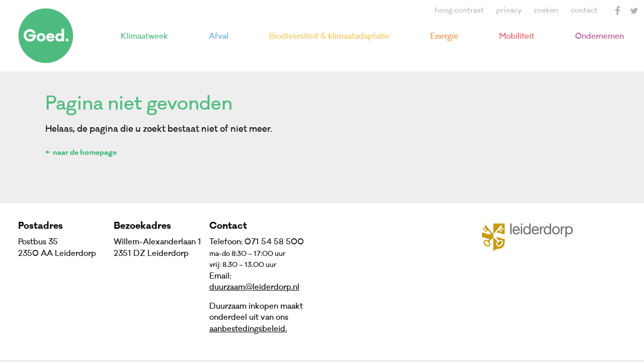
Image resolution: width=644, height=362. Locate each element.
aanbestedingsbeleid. (248, 329)
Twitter (634, 11)
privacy (509, 10)
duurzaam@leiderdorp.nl (254, 287)
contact (584, 10)
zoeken (546, 10)
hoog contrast (459, 10)
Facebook (618, 11)
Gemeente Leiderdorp (534, 236)
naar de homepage (85, 153)
